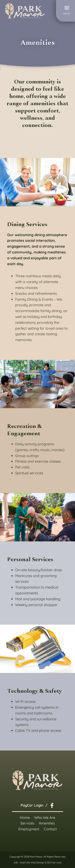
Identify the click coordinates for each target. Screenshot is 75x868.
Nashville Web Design (32, 862)
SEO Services (54, 862)
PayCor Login (32, 805)
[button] (67, 11)
